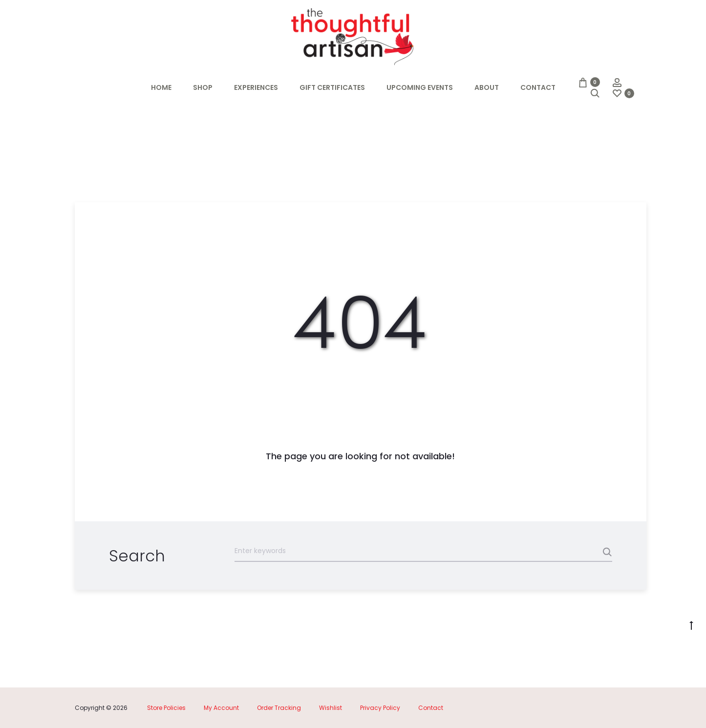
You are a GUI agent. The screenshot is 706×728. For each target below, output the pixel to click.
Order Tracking (279, 708)
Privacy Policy (380, 708)
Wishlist (331, 708)
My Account (221, 708)
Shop (203, 87)
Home (161, 87)
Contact (538, 87)
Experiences (256, 87)
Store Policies (166, 708)
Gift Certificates (332, 87)
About (487, 87)
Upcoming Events (420, 87)
